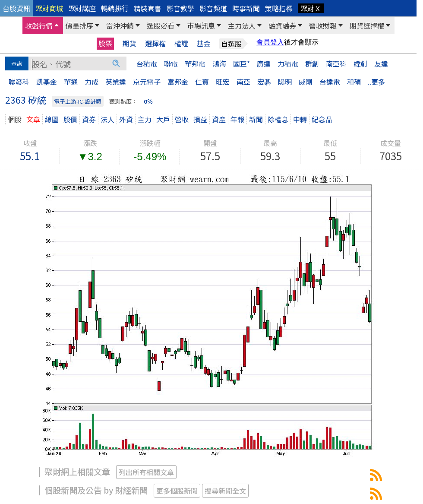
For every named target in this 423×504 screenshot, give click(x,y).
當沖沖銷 (120, 25)
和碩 (354, 82)
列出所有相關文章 (146, 472)
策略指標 (279, 8)
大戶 (163, 119)
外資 (126, 119)
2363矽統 (376, 475)
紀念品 (322, 119)
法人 (107, 119)
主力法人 (242, 25)
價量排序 (79, 25)
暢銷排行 (115, 8)
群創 (312, 63)
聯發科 (19, 82)
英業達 (116, 82)
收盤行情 (39, 25)
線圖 (52, 119)
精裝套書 (148, 8)
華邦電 (195, 63)
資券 (89, 119)
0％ (148, 101)
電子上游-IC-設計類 (78, 101)
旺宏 (223, 82)
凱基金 (47, 82)
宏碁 (264, 82)
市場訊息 (201, 25)
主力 (145, 119)
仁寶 (202, 82)
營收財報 (323, 25)
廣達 (264, 63)
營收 (182, 119)
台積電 (147, 63)
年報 (237, 119)
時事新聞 (246, 8)
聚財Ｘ (311, 8)
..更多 (376, 82)
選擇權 (155, 43)
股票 (105, 43)
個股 (15, 119)
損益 (200, 119)
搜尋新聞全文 (225, 491)
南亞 (243, 82)
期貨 (129, 43)
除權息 (278, 119)
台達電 (330, 82)
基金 (204, 43)
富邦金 (178, 82)
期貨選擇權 (367, 25)
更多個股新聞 (177, 491)
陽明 (285, 82)
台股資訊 (16, 8)
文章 (33, 119)
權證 (181, 43)
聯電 (171, 63)
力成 (92, 82)
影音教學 (180, 8)
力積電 (288, 63)
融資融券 (282, 25)
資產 (219, 119)
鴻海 (219, 63)
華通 (71, 82)
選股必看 (161, 25)
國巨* (241, 63)
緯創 (360, 63)
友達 (381, 63)
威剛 (306, 82)
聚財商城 (49, 8)
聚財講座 (82, 8)
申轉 (300, 119)
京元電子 (147, 82)
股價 (70, 119)
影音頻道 (213, 8)
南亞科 (336, 63)
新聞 (256, 119)
